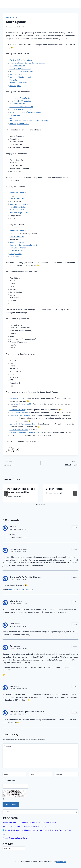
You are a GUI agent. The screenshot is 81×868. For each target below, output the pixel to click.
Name (6, 774)
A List (12, 118)
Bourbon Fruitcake (55, 489)
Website (59, 774)
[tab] (36, 504)
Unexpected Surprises (18, 74)
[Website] (67, 774)
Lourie (13, 624)
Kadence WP (61, 862)
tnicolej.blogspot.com (18, 412)
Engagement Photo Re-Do (20, 98)
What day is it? (15, 86)
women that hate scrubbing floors (23, 424)
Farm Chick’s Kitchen (18, 207)
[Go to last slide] (6, 493)
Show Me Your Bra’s (17, 66)
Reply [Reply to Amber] (75, 646)
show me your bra (17, 398)
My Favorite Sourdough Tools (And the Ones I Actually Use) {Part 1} (29, 822)
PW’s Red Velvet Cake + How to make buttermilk (29, 121)
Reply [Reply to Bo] (75, 527)
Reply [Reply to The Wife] (75, 602)
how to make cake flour (19, 430)
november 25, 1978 (17, 410)
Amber (13, 646)
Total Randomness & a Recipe (21, 107)
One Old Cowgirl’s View (19, 213)
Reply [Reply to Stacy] (75, 687)
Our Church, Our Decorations (21, 60)
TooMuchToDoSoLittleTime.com (21, 590)
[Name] (14, 774)
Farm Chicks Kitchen (18, 248)
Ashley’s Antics (16, 254)
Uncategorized (11, 18)
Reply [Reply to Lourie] (75, 624)
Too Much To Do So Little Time (24, 577)
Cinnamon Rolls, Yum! (18, 83)
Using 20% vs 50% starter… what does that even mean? (24, 826)
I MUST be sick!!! (60, 463)
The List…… (14, 80)
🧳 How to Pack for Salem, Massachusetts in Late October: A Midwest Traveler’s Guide (37, 830)
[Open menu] (77, 4)
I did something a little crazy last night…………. (27, 63)
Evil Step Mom (15, 115)
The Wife (14, 601)
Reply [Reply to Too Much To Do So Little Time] (75, 577)
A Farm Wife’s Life (17, 198)
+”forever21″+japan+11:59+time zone (24, 432)
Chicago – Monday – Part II (20, 77)
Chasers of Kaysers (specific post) (23, 245)
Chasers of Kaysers (17, 242)
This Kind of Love (16, 251)
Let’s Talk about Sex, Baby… (20, 101)
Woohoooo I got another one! (21, 71)
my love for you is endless (20, 415)
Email (32, 774)
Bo (11, 527)
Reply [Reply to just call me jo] (75, 549)
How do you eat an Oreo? (19, 124)
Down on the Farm (17, 210)
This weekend (21, 463)
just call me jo (16, 549)
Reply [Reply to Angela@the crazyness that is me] (75, 712)
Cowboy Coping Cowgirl (19, 204)
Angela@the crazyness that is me (25, 711)
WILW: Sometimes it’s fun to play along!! (25, 112)
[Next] (75, 493)
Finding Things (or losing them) (15, 838)
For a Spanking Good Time (20, 69)
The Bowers (14, 256)
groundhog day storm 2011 (20, 404)
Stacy (12, 686)
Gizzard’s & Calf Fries (18, 193)
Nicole (10, 27)
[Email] (41, 774)
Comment (8, 746)
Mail (4, 834)
